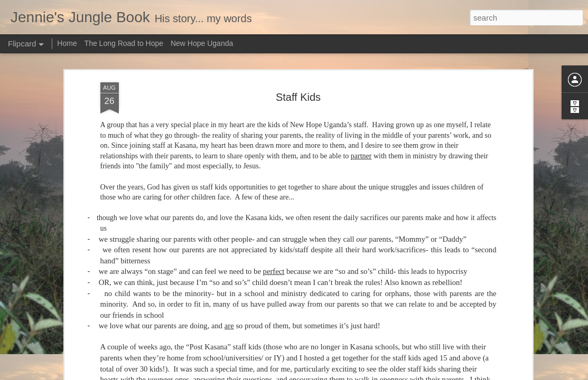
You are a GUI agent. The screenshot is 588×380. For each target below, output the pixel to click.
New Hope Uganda (202, 43)
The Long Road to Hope (124, 43)
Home (67, 43)
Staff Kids (298, 97)
